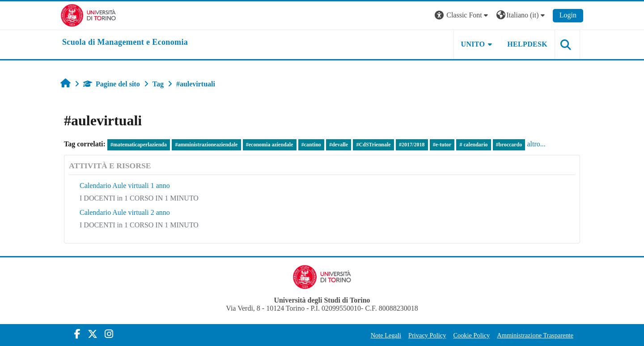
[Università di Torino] (88, 15)
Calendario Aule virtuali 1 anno (125, 186)
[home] (125, 43)
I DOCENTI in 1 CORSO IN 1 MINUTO (139, 198)
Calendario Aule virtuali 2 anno (125, 212)
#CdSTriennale (374, 145)
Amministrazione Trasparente (535, 335)
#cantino (311, 145)
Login (568, 15)
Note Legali (386, 335)
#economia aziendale (270, 145)
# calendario (473, 145)
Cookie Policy (471, 335)
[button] (462, 15)
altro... (536, 144)
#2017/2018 (412, 145)
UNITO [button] (473, 44)
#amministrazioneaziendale (206, 145)
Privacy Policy (427, 335)
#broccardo (509, 145)
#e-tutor (442, 145)
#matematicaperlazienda (139, 145)
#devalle (339, 145)
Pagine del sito (112, 84)
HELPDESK (527, 44)
